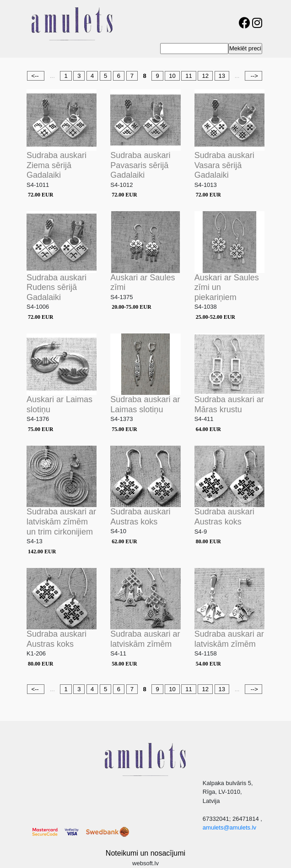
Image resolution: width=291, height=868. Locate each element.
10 (172, 76)
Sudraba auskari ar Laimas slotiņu (145, 404)
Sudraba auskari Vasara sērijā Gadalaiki (224, 165)
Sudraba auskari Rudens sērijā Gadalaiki (57, 287)
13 (222, 76)
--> (253, 76)
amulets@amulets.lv (229, 827)
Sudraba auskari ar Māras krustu (229, 404)
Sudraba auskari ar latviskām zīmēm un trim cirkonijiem (61, 521)
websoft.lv (145, 863)
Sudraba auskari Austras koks (140, 517)
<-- (36, 76)
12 (205, 76)
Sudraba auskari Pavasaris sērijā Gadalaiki (140, 165)
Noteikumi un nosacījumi (145, 853)
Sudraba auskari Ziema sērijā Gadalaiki (57, 165)
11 (189, 76)
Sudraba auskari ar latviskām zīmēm (145, 639)
